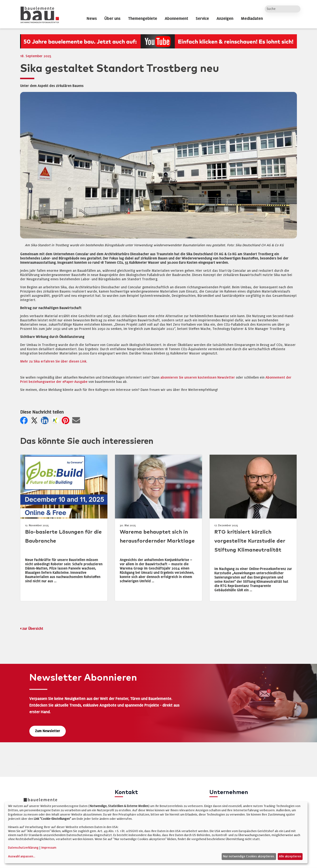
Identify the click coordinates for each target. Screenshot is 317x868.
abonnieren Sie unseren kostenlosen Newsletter (198, 378)
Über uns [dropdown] (112, 19)
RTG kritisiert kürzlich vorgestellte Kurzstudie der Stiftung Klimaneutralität (250, 541)
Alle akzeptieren (290, 856)
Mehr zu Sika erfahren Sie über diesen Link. (54, 361)
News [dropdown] (92, 19)
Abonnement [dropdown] (176, 19)
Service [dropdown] (202, 19)
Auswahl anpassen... (22, 856)
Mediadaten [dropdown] (252, 19)
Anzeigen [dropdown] (225, 19)
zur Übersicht (33, 629)
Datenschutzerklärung (23, 848)
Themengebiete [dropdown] (143, 19)
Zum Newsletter (48, 731)
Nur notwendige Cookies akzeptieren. (249, 856)
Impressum (49, 848)
